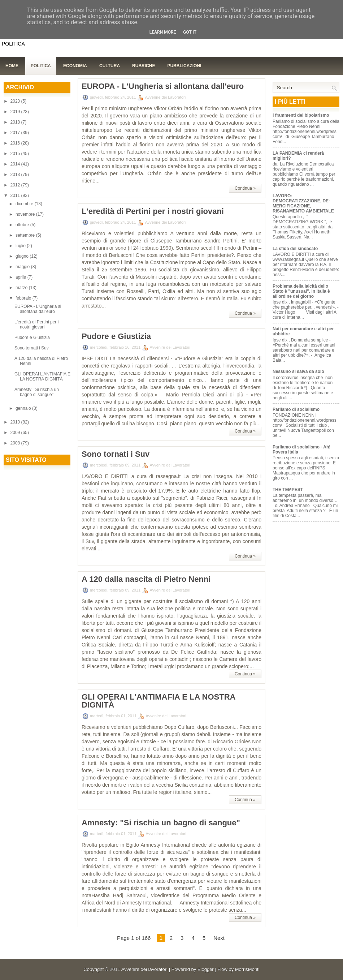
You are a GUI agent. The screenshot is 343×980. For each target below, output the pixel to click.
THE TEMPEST (288, 490)
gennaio (24, 408)
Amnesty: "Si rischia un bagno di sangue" (37, 392)
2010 (16, 422)
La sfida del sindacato (295, 249)
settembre (26, 235)
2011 (16, 195)
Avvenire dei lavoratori (144, 969)
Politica (41, 66)
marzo (22, 288)
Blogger (206, 969)
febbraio (24, 298)
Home (12, 66)
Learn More (163, 32)
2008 (16, 443)
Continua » (245, 188)
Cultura (110, 66)
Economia (75, 66)
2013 (16, 175)
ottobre (23, 225)
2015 (16, 154)
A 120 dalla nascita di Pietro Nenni (146, 579)
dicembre (25, 204)
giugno (23, 256)
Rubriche (144, 66)
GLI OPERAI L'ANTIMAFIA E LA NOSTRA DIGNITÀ (42, 377)
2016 (16, 143)
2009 (16, 433)
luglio (21, 246)
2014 (16, 164)
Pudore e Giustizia (32, 338)
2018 (16, 122)
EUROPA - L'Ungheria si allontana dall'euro (38, 309)
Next (219, 938)
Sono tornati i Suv (32, 348)
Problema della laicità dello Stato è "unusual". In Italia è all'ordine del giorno (301, 291)
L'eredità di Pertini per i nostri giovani (36, 324)
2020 (16, 101)
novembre (26, 214)
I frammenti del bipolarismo (301, 115)
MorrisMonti (247, 969)
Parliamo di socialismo (296, 409)
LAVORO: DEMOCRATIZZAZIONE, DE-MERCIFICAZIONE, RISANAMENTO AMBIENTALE (303, 203)
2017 (16, 133)
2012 (16, 185)
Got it (190, 32)
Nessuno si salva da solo (298, 371)
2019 (16, 112)
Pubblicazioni (184, 66)
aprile (21, 277)
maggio (23, 267)
